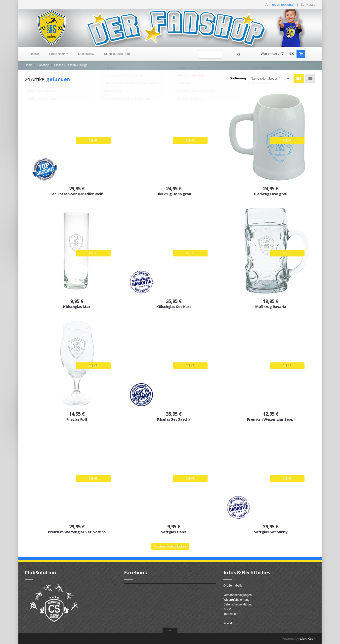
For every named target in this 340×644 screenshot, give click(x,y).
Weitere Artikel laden (170, 546)
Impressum (231, 614)
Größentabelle (233, 586)
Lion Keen (308, 639)
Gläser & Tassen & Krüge (71, 65)
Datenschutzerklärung (238, 604)
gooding (86, 54)
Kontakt (229, 623)
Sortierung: (238, 78)
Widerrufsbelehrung (236, 600)
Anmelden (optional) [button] (280, 5)
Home (35, 54)
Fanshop (59, 54)
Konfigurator (118, 54)
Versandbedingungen (237, 595)
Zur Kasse (308, 5)
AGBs (227, 609)
